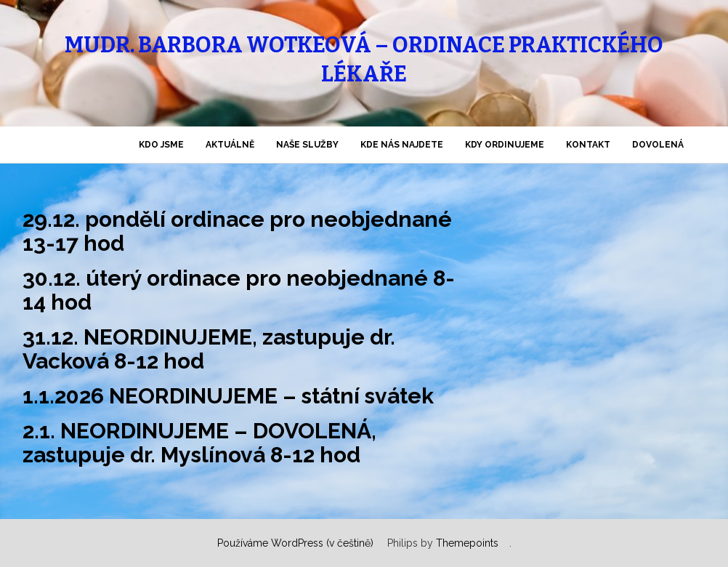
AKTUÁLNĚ (230, 145)
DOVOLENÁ (658, 145)
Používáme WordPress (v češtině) (295, 543)
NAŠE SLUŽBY (307, 145)
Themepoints (467, 543)
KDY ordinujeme (505, 145)
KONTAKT (588, 145)
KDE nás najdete (402, 145)
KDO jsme (161, 145)
